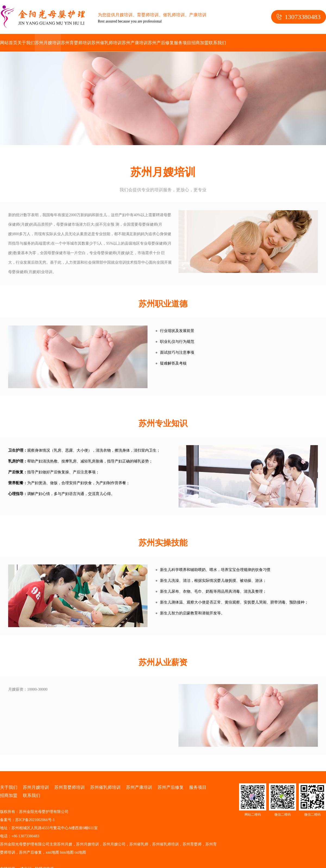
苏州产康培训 (135, 43)
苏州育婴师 (192, 844)
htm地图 (67, 852)
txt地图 (81, 852)
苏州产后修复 (161, 43)
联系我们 (217, 43)
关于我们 (26, 43)
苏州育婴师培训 (76, 43)
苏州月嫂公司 (114, 844)
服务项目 (183, 43)
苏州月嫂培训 (48, 43)
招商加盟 (200, 43)
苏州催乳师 (139, 844)
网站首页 (9, 43)
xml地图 (52, 852)
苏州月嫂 (65, 844)
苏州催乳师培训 (106, 43)
